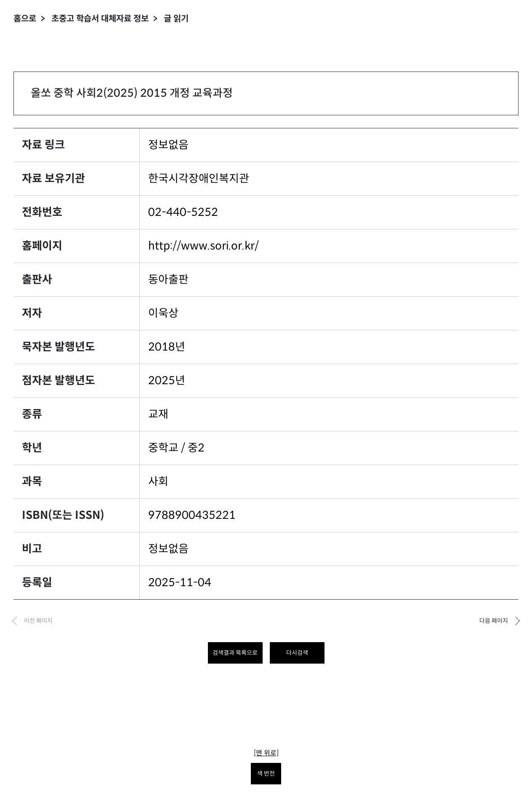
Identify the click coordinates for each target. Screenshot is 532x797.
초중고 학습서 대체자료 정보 (100, 19)
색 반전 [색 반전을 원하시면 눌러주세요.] (266, 773)
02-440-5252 (183, 212)
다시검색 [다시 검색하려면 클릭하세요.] (297, 653)
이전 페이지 (38, 621)
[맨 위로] (266, 753)
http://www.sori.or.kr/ (203, 246)
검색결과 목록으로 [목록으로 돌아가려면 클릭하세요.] (235, 653)
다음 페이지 (494, 621)
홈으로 (25, 19)
